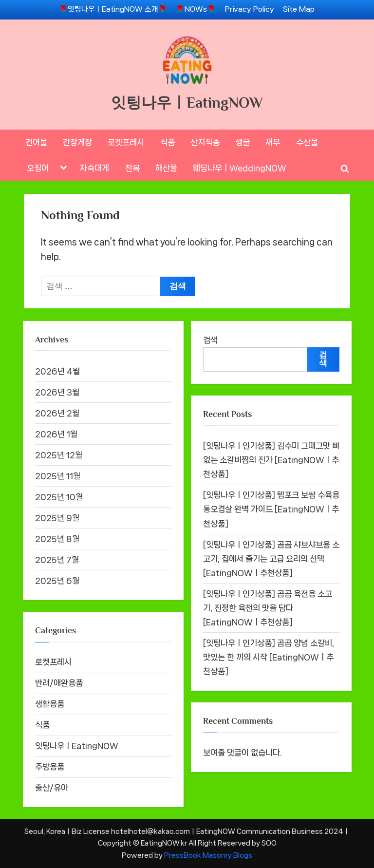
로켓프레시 (126, 142)
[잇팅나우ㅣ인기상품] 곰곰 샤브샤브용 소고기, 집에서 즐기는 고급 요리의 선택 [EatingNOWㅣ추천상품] (271, 559)
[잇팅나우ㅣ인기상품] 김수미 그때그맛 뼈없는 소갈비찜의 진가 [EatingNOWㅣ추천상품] (271, 460)
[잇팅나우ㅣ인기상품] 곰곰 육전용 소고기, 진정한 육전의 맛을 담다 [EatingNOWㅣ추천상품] (268, 608)
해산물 (166, 168)
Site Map (299, 9)
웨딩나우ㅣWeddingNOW (240, 168)
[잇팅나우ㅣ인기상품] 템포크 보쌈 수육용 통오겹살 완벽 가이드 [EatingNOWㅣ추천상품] (271, 509)
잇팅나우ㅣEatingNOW (187, 103)
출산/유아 (52, 788)
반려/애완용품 (59, 683)
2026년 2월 (57, 413)
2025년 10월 (59, 497)
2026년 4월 (57, 371)
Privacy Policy (250, 9)
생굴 (243, 142)
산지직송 (205, 142)
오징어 (38, 168)
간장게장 (77, 142)
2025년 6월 (57, 581)
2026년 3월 (57, 392)
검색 (210, 340)
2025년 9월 (57, 518)
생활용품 (50, 704)
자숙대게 (94, 168)
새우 (273, 142)
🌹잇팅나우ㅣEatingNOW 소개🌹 (113, 9)
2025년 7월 (57, 560)
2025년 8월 (57, 539)
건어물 (36, 142)
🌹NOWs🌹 (196, 9)
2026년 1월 (56, 434)
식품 (168, 142)
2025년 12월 (59, 455)
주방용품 (50, 767)
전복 (132, 168)
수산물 (307, 142)
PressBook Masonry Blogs (208, 855)
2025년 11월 (58, 476)
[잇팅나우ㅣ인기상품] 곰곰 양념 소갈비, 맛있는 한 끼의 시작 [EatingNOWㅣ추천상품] (269, 657)
